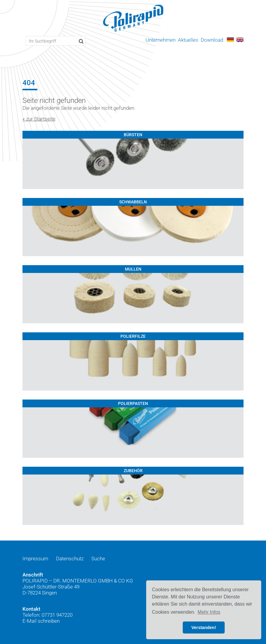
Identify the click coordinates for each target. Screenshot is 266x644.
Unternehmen (161, 40)
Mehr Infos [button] (209, 612)
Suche (98, 559)
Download (212, 40)
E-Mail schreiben (41, 621)
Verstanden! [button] (204, 628)
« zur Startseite (39, 119)
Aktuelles (188, 40)
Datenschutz (70, 559)
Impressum (35, 559)
